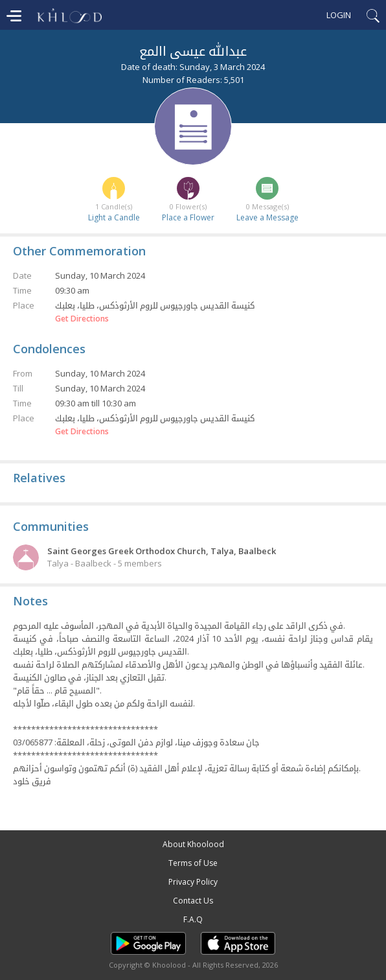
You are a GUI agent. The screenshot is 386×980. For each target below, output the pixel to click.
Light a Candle (114, 217)
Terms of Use (193, 863)
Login (339, 15)
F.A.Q (193, 919)
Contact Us (193, 901)
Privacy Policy (193, 882)
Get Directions (82, 319)
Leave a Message (267, 217)
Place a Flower (188, 217)
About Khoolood (193, 844)
